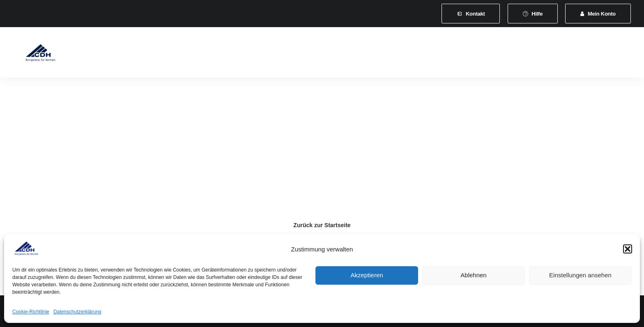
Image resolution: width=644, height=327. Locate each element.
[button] (628, 249)
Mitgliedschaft (186, 54)
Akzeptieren (367, 275)
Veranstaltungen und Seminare (305, 54)
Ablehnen (473, 275)
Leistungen (234, 54)
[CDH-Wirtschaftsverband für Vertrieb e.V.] (33, 54)
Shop (501, 54)
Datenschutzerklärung (77, 312)
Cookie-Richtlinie (31, 312)
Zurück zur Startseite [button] (322, 225)
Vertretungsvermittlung (448, 54)
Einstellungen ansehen (580, 275)
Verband (141, 54)
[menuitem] (471, 14)
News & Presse (382, 54)
